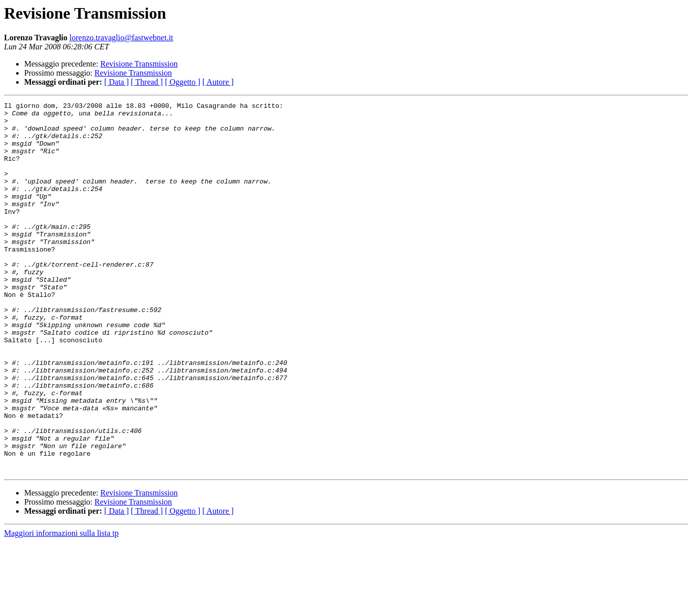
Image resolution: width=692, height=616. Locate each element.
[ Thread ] (147, 82)
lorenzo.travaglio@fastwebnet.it (121, 38)
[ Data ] (117, 82)
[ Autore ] (218, 82)
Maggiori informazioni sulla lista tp (61, 607)
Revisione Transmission (139, 64)
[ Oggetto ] (182, 82)
